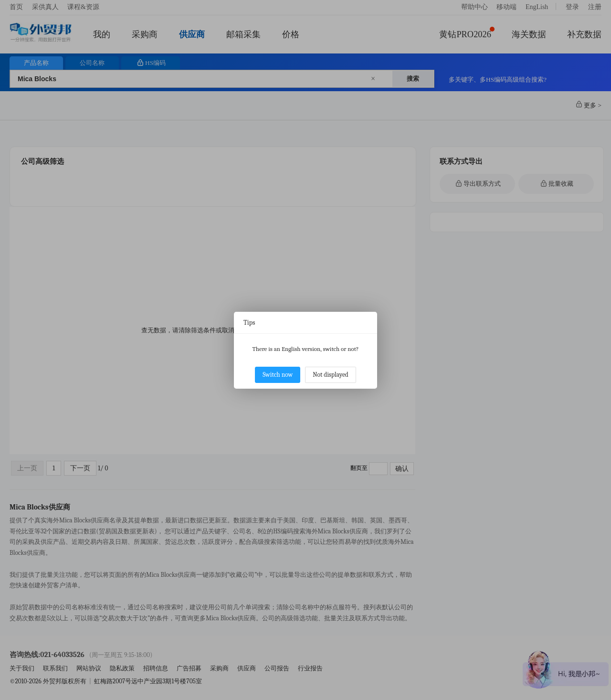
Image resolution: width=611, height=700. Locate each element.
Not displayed (331, 375)
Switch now (278, 375)
